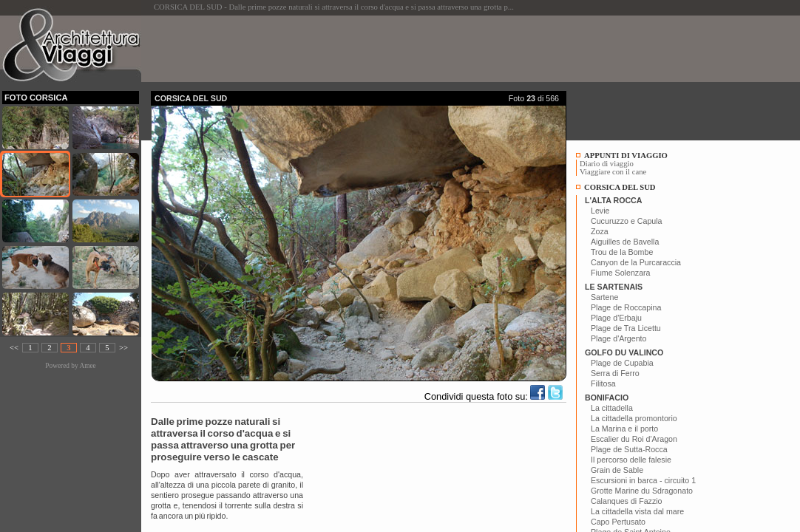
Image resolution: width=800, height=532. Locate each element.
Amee (87, 366)
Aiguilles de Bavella (625, 242)
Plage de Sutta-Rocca (629, 449)
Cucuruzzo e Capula (627, 221)
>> (123, 348)
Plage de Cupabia (622, 363)
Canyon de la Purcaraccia (636, 262)
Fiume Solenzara (621, 273)
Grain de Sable (617, 470)
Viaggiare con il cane (613, 172)
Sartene (604, 297)
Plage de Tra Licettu (626, 328)
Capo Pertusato (618, 522)
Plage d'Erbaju (616, 318)
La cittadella (612, 408)
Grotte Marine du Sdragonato (642, 491)
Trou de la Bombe (622, 252)
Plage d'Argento (619, 338)
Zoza (600, 231)
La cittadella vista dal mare (637, 511)
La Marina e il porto (624, 429)
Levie (600, 211)
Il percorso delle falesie (631, 460)
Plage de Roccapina (626, 307)
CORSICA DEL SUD (620, 187)
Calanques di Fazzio (627, 501)
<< (14, 348)
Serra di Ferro (615, 373)
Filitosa (603, 383)
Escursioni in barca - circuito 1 (643, 480)
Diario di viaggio (607, 164)
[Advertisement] (420, 49)
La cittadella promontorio (634, 418)
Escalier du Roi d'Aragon (634, 439)
